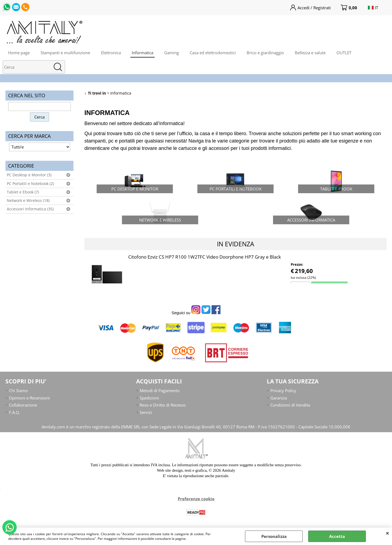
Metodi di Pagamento (160, 390)
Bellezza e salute (310, 53)
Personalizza (274, 536)
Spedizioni (149, 398)
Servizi (146, 412)
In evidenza (236, 244)
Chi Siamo (18, 390)
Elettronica (111, 53)
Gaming (171, 53)
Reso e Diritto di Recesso (163, 405)
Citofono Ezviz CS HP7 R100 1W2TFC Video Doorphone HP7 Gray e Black (205, 257)
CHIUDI (388, 533)
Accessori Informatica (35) (30, 209)
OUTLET (344, 53)
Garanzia (279, 398)
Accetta (337, 536)
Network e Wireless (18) (28, 201)
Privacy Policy (283, 390)
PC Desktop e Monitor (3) (29, 175)
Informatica (143, 53)
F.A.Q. (15, 412)
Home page (19, 53)
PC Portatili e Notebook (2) (30, 184)
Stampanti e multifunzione (65, 53)
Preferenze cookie (196, 499)
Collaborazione (23, 405)
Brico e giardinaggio (265, 53)
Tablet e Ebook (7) (23, 192)
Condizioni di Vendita (290, 405)
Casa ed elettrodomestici (213, 53)
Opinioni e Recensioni (29, 398)
